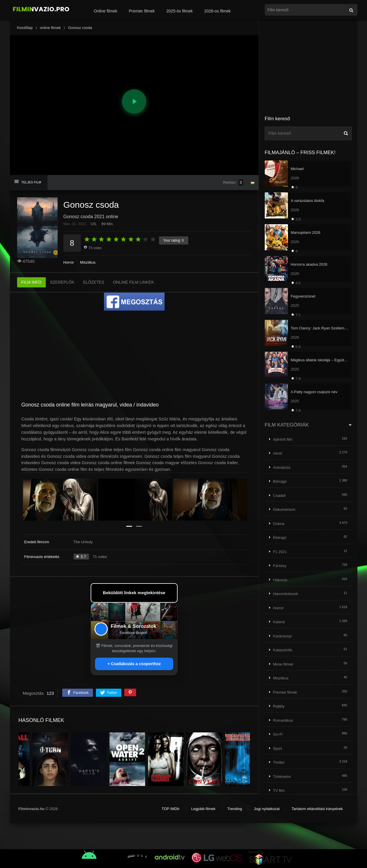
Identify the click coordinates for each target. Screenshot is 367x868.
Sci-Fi (278, 734)
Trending (235, 809)
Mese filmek (283, 664)
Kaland (279, 622)
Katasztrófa (283, 650)
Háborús (280, 580)
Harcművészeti (286, 594)
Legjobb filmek (203, 809)
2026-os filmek (217, 11)
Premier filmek (142, 11)
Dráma (279, 524)
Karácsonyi (282, 636)
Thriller (279, 762)
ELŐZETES (94, 282)
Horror (69, 262)
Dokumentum (284, 509)
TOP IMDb (170, 809)
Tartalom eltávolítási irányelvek (317, 809)
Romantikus (283, 720)
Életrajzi (280, 538)
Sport (278, 748)
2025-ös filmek (179, 11)
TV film (279, 790)
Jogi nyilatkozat (267, 809)
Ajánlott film (283, 439)
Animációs (282, 467)
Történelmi (282, 777)
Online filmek (106, 11)
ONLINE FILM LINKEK (134, 282)
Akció (278, 453)
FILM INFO (31, 282)
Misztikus (88, 262)
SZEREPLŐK (62, 282)
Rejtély (279, 706)
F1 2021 (280, 552)
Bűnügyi (280, 481)
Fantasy (280, 566)
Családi (279, 496)
